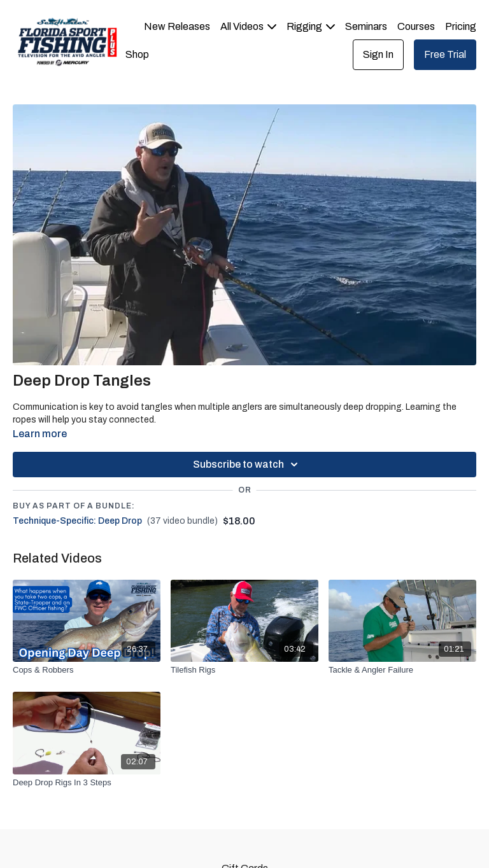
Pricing (461, 26)
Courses (416, 26)
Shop (137, 54)
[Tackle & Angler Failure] (402, 670)
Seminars (366, 26)
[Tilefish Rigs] (244, 670)
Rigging (311, 26)
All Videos (248, 26)
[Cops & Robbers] (87, 670)
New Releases (177, 26)
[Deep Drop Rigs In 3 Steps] (87, 783)
